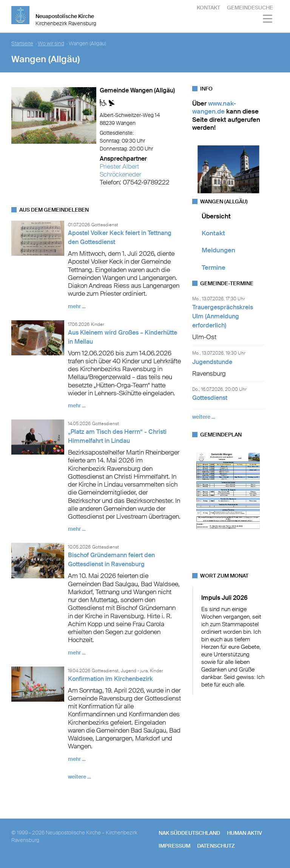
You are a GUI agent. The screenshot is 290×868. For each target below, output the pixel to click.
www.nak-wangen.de (214, 107)
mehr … (77, 306)
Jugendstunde (212, 362)
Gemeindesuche (250, 8)
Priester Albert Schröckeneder (120, 170)
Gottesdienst (210, 398)
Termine (214, 267)
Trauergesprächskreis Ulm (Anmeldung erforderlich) (223, 316)
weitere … (79, 777)
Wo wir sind (51, 44)
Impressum (174, 846)
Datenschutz (216, 846)
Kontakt (208, 8)
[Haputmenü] (268, 20)
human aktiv (244, 833)
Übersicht (216, 216)
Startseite (22, 44)
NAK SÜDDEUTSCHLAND (189, 833)
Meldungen (218, 250)
